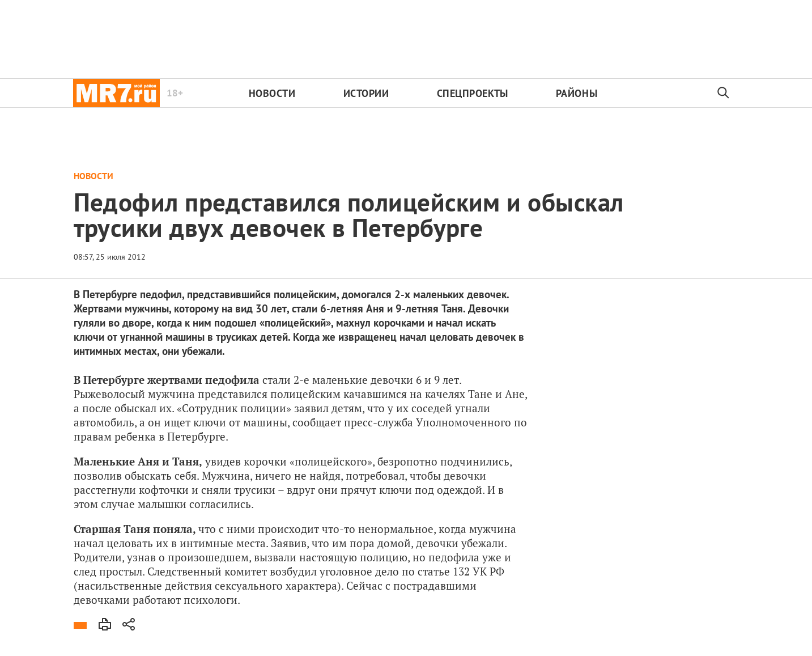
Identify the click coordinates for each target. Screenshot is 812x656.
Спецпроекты (473, 93)
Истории (366, 93)
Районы (577, 93)
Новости (272, 93)
